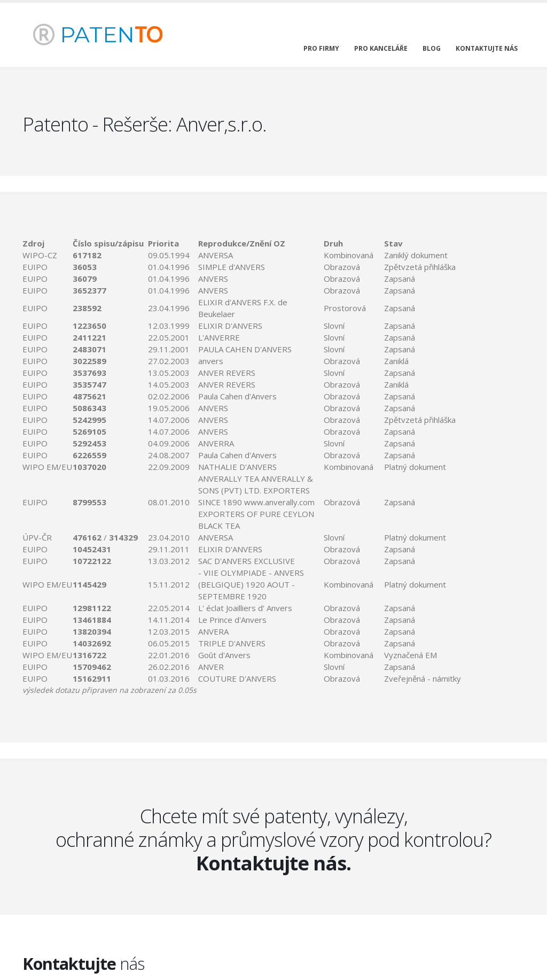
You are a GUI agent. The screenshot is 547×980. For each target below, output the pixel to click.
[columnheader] (48, 243)
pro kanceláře (381, 48)
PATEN (98, 34)
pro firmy (321, 48)
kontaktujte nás (487, 48)
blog (432, 48)
